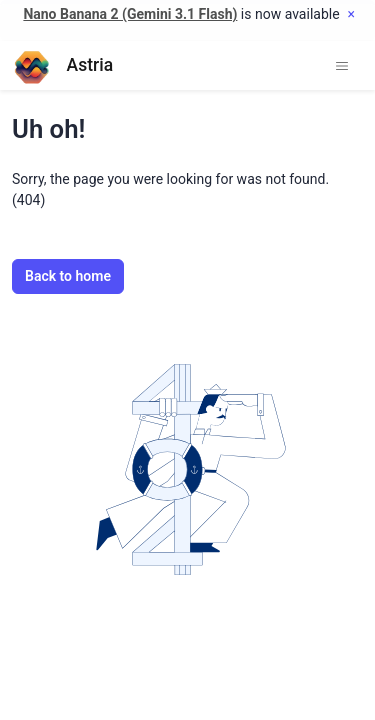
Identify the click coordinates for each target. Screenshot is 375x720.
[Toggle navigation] (342, 66)
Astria (62, 65)
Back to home (68, 276)
